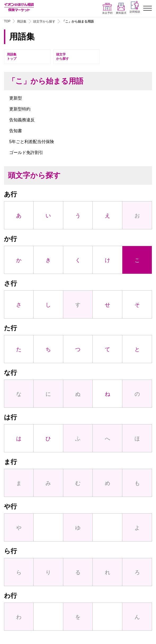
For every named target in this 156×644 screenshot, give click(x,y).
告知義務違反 (22, 120)
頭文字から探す (44, 22)
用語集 (22, 22)
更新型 (16, 98)
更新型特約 (20, 109)
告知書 (16, 131)
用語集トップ (12, 57)
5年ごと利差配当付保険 (32, 142)
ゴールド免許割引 (26, 153)
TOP (7, 21)
